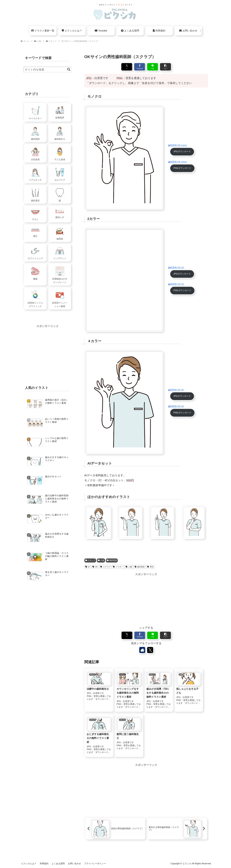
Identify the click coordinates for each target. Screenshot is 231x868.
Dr (87, 567)
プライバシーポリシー (95, 864)
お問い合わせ (74, 864)
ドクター (118, 567)
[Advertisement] (146, 598)
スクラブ (105, 567)
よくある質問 (58, 864)
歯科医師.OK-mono (177, 145)
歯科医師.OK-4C (176, 390)
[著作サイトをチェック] (142, 650)
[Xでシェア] (127, 67)
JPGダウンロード (182, 151)
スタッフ (90, 560)
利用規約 (44, 864)
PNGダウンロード (182, 168)
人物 (101, 560)
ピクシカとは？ (29, 864)
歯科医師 (112, 560)
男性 (150, 567)
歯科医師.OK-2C (176, 268)
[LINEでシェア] (153, 67)
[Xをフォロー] (150, 650)
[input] (47, 70)
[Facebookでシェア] (140, 67)
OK (95, 567)
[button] (165, 67)
